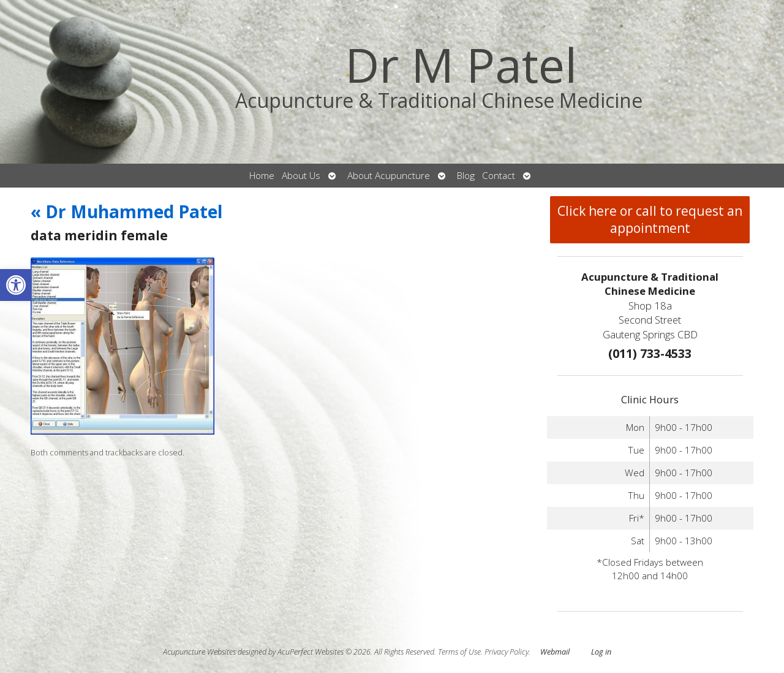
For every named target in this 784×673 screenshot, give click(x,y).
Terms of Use (459, 652)
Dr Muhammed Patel (126, 211)
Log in (601, 652)
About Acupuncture (389, 176)
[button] (16, 285)
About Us (301, 176)
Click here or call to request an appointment (650, 219)
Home (262, 176)
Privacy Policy (507, 652)
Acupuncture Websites (199, 652)
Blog (466, 176)
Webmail (555, 652)
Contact (499, 176)
